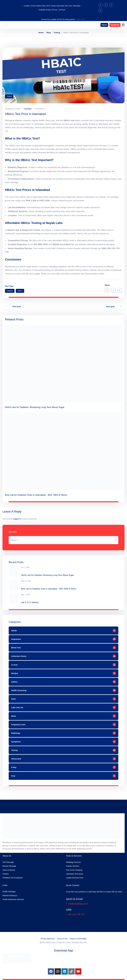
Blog (49, 33)
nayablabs (28, 109)
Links (5, 885)
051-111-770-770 (75, 914)
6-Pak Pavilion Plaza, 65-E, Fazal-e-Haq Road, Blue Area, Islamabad (56, 6)
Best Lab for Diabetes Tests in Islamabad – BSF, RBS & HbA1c (36, 495)
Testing (57, 33)
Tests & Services (74, 856)
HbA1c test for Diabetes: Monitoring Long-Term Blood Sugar (35, 407)
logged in (17, 519)
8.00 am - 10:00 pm (58, 10)
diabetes (10, 291)
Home (41, 33)
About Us (7, 856)
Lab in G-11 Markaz (30, 602)
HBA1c (20, 291)
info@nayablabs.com (77, 904)
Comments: (40, 109)
